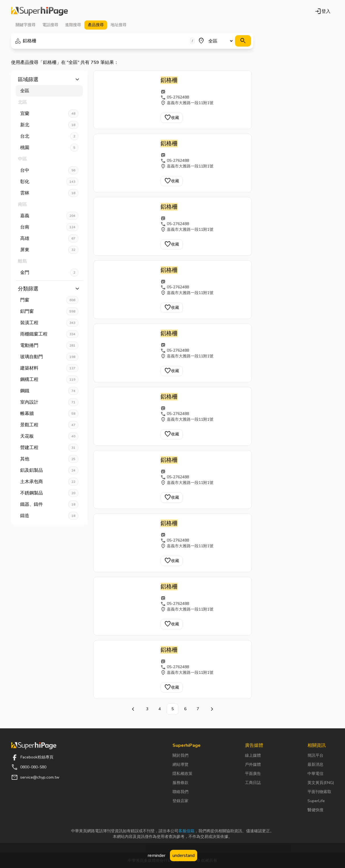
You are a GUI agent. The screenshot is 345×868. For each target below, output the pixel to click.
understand (184, 856)
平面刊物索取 (319, 792)
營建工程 (49, 448)
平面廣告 (253, 774)
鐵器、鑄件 (49, 504)
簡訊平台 (315, 755)
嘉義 (49, 216)
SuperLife (316, 801)
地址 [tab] (119, 25)
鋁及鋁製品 (49, 470)
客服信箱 (186, 831)
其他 (49, 459)
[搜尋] (243, 41)
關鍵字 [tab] (26, 25)
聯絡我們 (180, 792)
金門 (49, 272)
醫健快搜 (315, 810)
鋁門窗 (49, 311)
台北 (49, 136)
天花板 (49, 436)
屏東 (49, 250)
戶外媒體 (253, 765)
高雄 (49, 238)
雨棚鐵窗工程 (49, 334)
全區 (25, 91)
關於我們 (180, 755)
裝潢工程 (49, 323)
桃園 (49, 148)
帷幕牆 (49, 414)
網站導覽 (180, 765)
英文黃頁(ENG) (321, 783)
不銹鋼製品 (49, 493)
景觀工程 (49, 425)
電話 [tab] (50, 25)
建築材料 (49, 368)
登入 (323, 11)
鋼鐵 (49, 391)
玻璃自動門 (49, 357)
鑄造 (49, 516)
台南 (49, 227)
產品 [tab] (96, 25)
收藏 (172, 118)
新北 (49, 125)
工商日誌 (253, 783)
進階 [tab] (73, 25)
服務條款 (180, 783)
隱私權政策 (182, 774)
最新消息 (315, 765)
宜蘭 (49, 114)
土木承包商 (49, 482)
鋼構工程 (49, 380)
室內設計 (49, 402)
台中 (49, 170)
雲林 (49, 193)
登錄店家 (180, 801)
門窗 (49, 300)
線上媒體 (253, 755)
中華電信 (315, 774)
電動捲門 (49, 345)
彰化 (49, 182)
